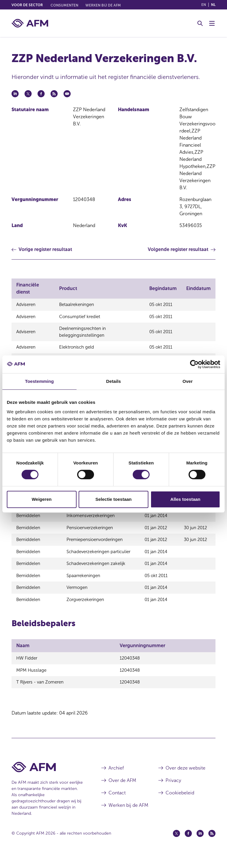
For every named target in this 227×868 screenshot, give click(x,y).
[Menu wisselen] (212, 23)
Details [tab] (113, 381)
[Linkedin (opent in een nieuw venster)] (200, 845)
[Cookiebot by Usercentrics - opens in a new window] (194, 364)
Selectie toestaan (114, 499)
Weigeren (42, 499)
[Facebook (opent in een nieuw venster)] (188, 845)
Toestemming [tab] (40, 381)
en (204, 5)
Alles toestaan (185, 499)
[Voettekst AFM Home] (48, 779)
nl (213, 5)
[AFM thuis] (30, 23)
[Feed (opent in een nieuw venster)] (212, 845)
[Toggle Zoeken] (200, 23)
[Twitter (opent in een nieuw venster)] (176, 845)
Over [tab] (188, 381)
